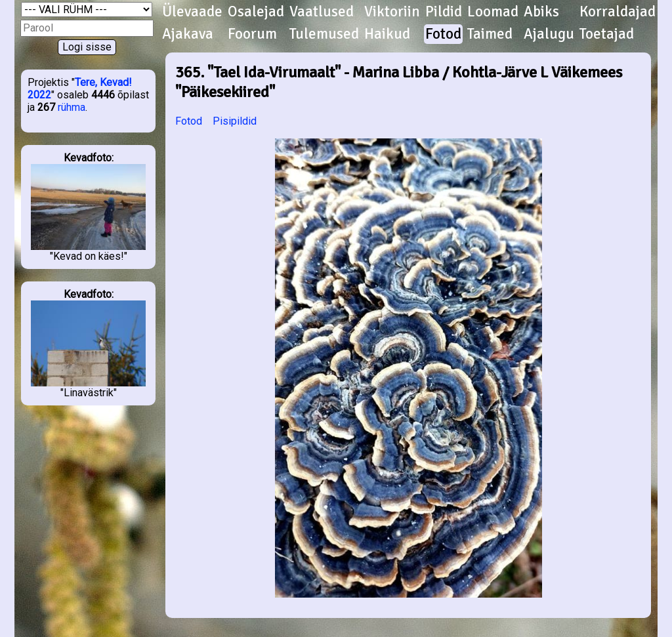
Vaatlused (322, 12)
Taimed (490, 34)
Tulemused (324, 34)
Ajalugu (549, 34)
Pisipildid (235, 121)
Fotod (443, 34)
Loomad (493, 12)
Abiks (541, 12)
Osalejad (256, 12)
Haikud (387, 34)
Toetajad (607, 34)
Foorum (252, 34)
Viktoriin (392, 12)
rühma (72, 107)
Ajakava (188, 34)
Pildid (444, 12)
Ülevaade (192, 12)
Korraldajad (618, 12)
